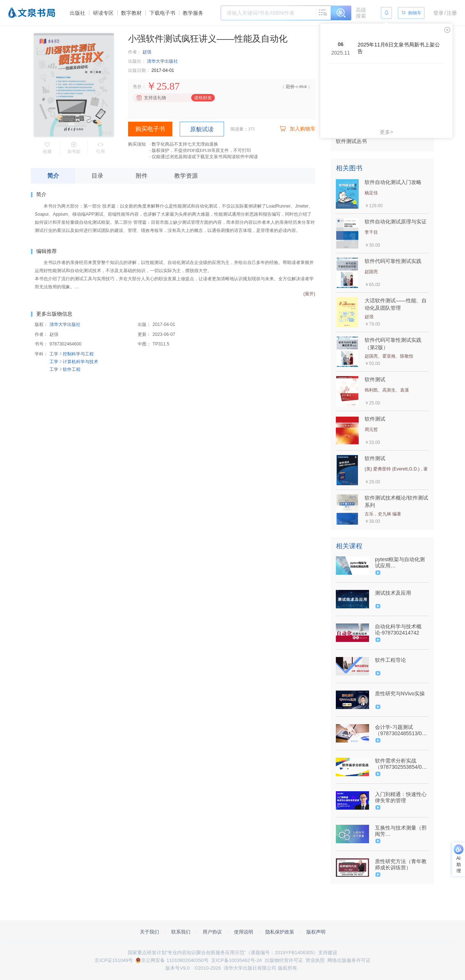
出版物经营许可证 (284, 960)
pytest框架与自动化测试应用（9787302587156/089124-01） (401, 563)
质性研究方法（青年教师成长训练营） (401, 864)
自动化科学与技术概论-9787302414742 (398, 630)
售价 (137, 87)
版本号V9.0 (178, 968)
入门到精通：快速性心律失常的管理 (401, 797)
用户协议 (212, 932)
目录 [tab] (97, 176)
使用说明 (244, 932)
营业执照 (315, 960)
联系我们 (181, 932)
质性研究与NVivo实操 (400, 694)
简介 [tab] (53, 176)
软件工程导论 (390, 660)
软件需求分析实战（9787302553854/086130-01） (401, 764)
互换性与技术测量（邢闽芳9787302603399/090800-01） (402, 831)
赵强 (147, 52)
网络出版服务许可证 (349, 960)
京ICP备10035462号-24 (236, 960)
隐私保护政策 (280, 932)
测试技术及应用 (393, 593)
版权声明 (316, 932)
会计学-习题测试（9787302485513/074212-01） (401, 730)
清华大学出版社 (162, 61)
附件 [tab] (142, 176)
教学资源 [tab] (186, 176)
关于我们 (149, 932)
